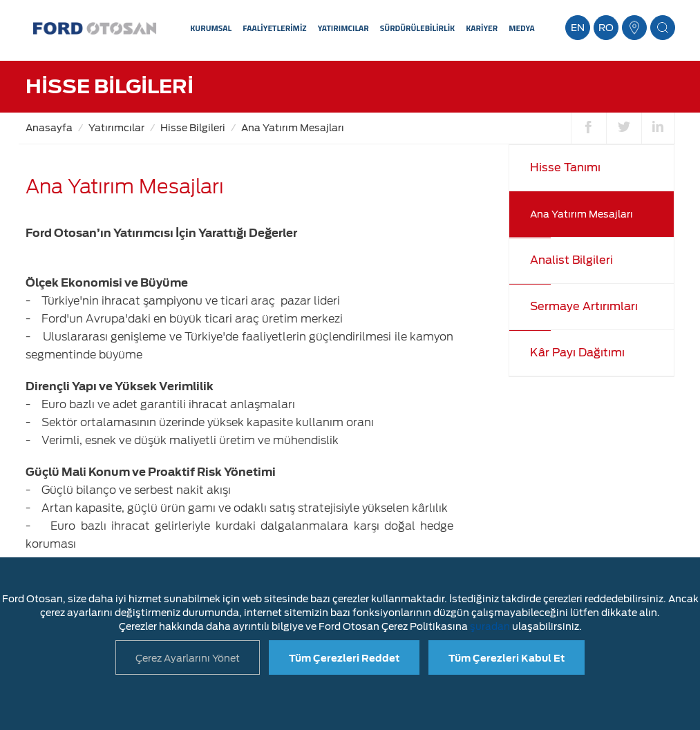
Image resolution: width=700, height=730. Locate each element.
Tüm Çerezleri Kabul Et (507, 658)
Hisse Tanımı (565, 167)
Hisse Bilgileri (193, 128)
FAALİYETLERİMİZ (275, 28)
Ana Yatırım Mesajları (293, 128)
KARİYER (482, 28)
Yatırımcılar (116, 128)
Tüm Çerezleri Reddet (344, 658)
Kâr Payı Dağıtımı (577, 353)
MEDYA (522, 28)
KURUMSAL (211, 28)
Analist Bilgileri (571, 260)
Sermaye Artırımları (584, 306)
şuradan (490, 626)
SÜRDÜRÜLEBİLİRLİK (417, 28)
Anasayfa (49, 128)
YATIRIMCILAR (343, 28)
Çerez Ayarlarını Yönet (188, 658)
